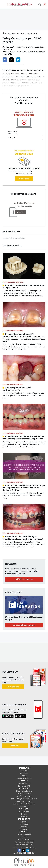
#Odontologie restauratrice (14, 238)
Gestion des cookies (24, 853)
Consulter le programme (24, 625)
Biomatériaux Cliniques (24, 801)
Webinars (24, 827)
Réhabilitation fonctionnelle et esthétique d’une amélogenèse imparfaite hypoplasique (24, 438)
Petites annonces (24, 783)
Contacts (24, 837)
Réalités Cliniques (24, 794)
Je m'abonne (13, 687)
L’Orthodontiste (24, 806)
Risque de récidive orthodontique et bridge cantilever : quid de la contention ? (23, 538)
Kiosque (24, 814)
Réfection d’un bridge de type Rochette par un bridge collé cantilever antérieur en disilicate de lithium (24, 488)
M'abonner (24, 179)
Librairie (24, 817)
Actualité (24, 771)
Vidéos (24, 776)
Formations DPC (24, 786)
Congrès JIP (24, 829)
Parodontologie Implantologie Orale (24, 799)
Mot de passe (13, 137)
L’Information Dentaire (24, 791)
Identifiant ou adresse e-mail (12, 132)
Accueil (4, 33)
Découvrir (15, 746)
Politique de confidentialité (24, 842)
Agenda (24, 822)
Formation (11, 33)
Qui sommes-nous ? (24, 834)
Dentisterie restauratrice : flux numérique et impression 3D (23, 286)
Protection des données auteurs (24, 847)
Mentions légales (24, 839)
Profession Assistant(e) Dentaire (24, 804)
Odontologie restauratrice (28, 33)
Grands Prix (24, 824)
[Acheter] (20, 212)
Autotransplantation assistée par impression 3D (17, 389)
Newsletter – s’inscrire (24, 778)
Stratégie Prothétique (24, 796)
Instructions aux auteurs (24, 845)
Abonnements (24, 811)
